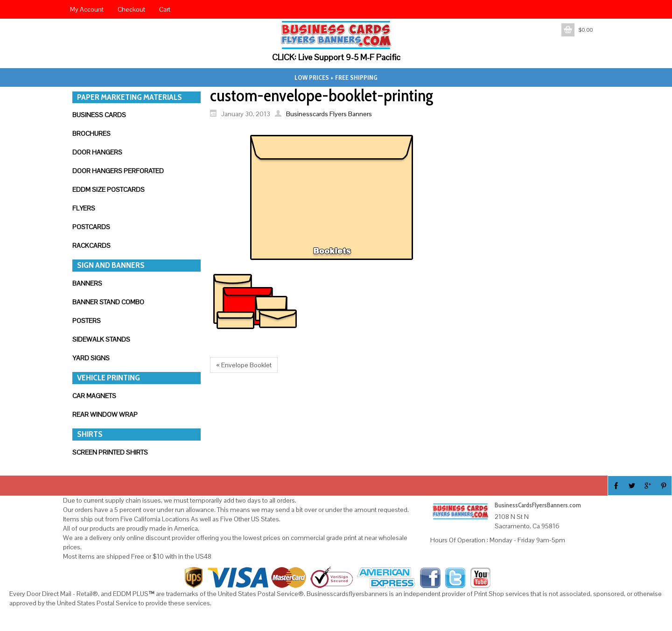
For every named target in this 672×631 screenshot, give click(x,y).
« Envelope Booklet (244, 365)
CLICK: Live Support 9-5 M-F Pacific (336, 57)
